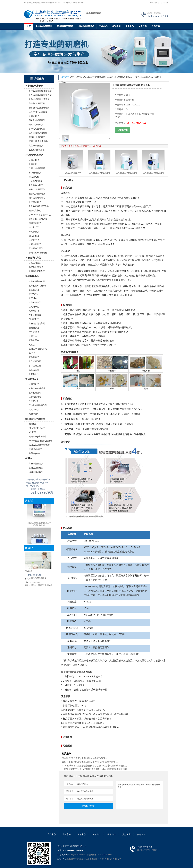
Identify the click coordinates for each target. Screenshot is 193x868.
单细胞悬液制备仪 (37, 271)
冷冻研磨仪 (34, 116)
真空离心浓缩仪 (36, 267)
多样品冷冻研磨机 (86, 26)
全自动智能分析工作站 (39, 206)
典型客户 (126, 835)
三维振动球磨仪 (36, 248)
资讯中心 (129, 26)
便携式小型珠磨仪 (37, 194)
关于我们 (153, 3)
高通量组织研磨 (104, 859)
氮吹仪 (32, 345)
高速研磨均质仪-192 (73, 173)
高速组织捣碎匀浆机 (38, 133)
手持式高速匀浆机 (37, 129)
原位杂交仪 (34, 311)
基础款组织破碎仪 (37, 137)
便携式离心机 (35, 211)
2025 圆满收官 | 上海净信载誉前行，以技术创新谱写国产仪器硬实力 (95, 766)
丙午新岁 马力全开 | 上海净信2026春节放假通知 (85, 758)
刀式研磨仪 (34, 232)
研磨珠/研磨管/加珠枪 (38, 141)
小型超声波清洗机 (74, 859)
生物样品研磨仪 (36, 464)
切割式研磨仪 (35, 223)
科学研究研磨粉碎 (97, 77)
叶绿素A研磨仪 (35, 181)
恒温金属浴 (34, 340)
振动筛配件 (34, 414)
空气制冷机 (34, 307)
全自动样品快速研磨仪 (39, 108)
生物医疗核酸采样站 (38, 349)
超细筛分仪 (34, 384)
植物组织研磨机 (36, 468)
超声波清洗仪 (35, 302)
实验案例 (116, 26)
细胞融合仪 (34, 328)
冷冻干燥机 (34, 336)
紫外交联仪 (34, 332)
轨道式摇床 (34, 370)
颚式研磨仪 (34, 236)
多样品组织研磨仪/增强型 (40, 91)
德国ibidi (33, 424)
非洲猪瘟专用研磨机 (38, 253)
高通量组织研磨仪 (37, 120)
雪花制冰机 (34, 298)
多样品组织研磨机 (44, 26)
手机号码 (70, 791)
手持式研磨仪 (35, 202)
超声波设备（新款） (38, 286)
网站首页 (141, 835)
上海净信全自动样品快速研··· (100, 173)
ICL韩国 (32, 432)
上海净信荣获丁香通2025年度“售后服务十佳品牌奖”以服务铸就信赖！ (96, 769)
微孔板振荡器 (35, 361)
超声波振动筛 (35, 393)
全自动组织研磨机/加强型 (40, 95)
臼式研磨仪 (34, 160)
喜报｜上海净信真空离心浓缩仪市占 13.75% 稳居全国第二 (90, 762)
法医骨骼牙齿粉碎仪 (38, 219)
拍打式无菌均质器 (37, 198)
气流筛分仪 (34, 410)
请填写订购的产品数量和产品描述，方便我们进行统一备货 (139, 795)
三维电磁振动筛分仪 (38, 405)
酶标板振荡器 (35, 366)
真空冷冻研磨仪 (36, 146)
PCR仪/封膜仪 (35, 315)
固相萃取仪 (34, 319)
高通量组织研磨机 (65, 26)
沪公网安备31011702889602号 (99, 855)
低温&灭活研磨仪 (37, 150)
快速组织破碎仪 (36, 125)
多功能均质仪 (35, 173)
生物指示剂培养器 (37, 324)
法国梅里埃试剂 (36, 449)
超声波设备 (34, 401)
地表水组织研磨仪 (37, 189)
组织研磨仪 (116, 859)
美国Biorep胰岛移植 (37, 437)
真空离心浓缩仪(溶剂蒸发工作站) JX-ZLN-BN (39, 527)
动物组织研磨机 (36, 472)
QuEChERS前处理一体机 (40, 215)
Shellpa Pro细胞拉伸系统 (39, 445)
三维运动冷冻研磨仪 (38, 112)
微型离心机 (34, 374)
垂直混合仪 (34, 290)
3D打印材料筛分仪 (37, 388)
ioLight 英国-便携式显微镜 (40, 441)
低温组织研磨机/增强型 (39, 99)
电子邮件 (70, 799)
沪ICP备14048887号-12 (77, 855)
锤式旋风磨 (34, 177)
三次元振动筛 (35, 397)
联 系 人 (70, 784)
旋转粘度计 (34, 294)
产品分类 (39, 79)
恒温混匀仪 (34, 357)
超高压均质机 (35, 263)
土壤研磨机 (34, 164)
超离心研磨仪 (35, 244)
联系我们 (164, 3)
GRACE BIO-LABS (37, 428)
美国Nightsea (34, 453)
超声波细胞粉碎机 (37, 281)
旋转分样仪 (34, 227)
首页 (29, 26)
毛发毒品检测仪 (36, 185)
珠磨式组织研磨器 (37, 168)
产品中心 (103, 26)
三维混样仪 (34, 240)
